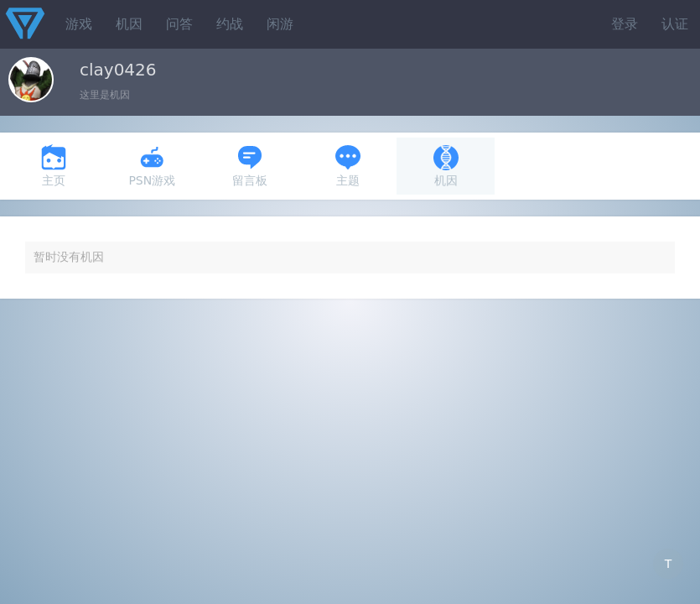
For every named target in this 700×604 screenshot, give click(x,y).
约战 (230, 24)
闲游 (280, 24)
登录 (625, 24)
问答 (179, 24)
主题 (348, 166)
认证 (675, 24)
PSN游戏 (152, 166)
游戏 (79, 24)
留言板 (250, 166)
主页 (54, 166)
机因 (129, 24)
